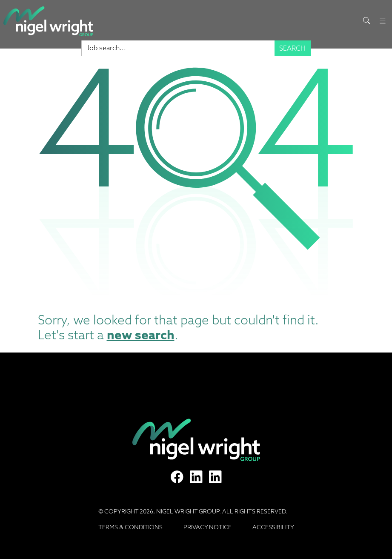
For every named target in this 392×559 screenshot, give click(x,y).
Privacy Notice (207, 527)
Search (292, 48)
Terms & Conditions (130, 527)
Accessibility (273, 527)
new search (141, 335)
